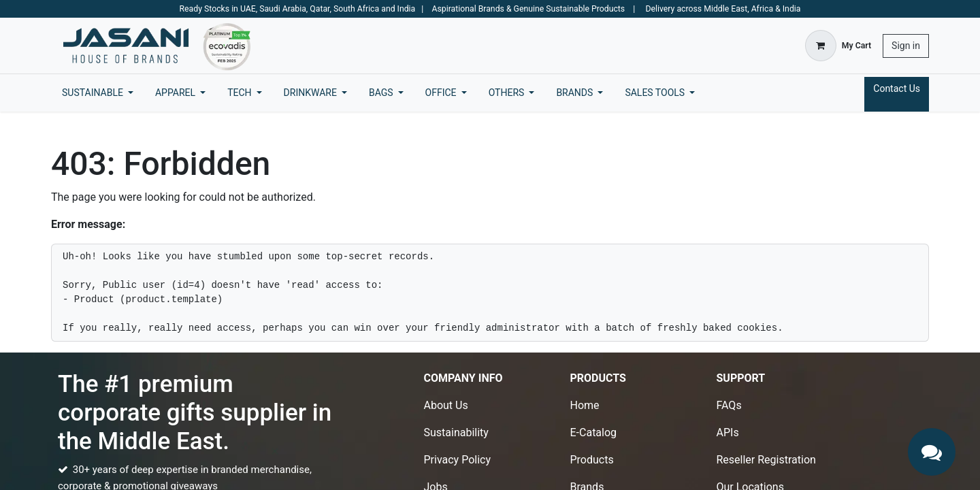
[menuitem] (98, 93)
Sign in (906, 46)
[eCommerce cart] (838, 46)
